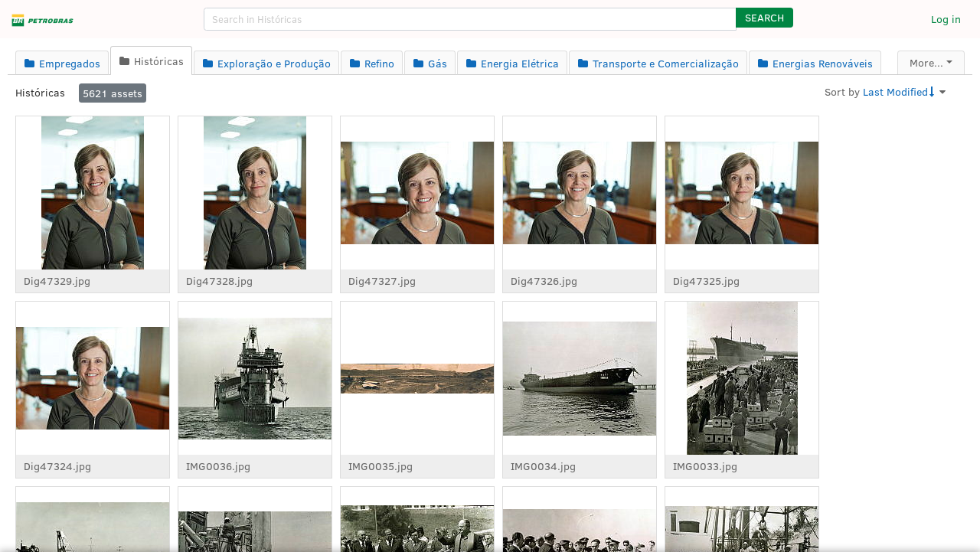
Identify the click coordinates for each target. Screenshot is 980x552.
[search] (470, 19)
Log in (946, 19)
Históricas (40, 92)
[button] (764, 18)
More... (926, 62)
